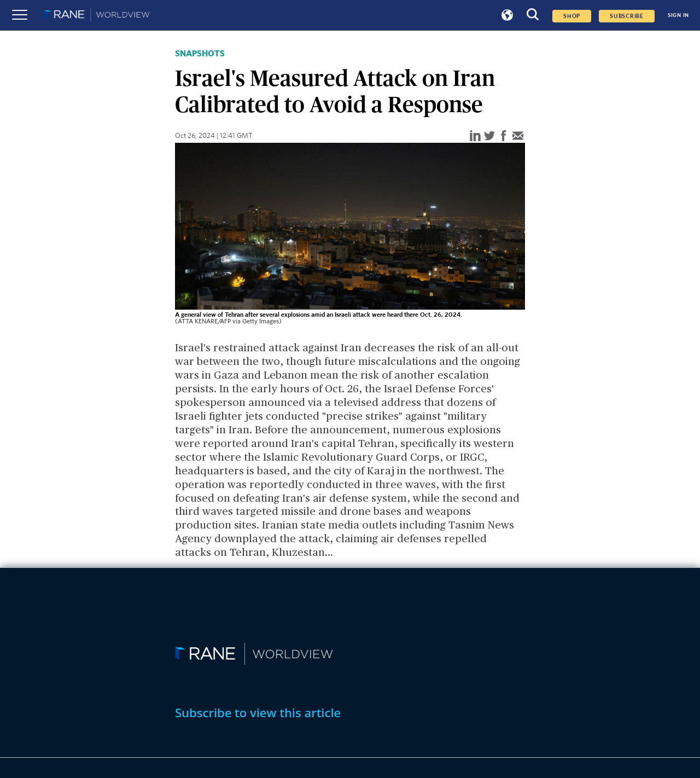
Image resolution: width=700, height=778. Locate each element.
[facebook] (504, 137)
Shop (572, 16)
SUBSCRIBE (627, 16)
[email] (518, 137)
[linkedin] (475, 137)
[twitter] (489, 137)
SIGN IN (678, 15)
